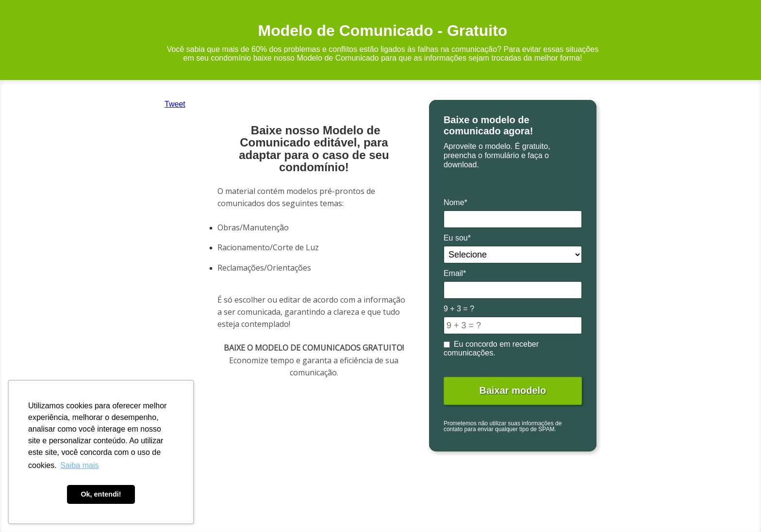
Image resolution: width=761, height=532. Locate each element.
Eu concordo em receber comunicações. (491, 348)
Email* (455, 273)
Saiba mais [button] (79, 465)
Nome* (455, 202)
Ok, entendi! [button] (101, 494)
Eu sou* (457, 238)
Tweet (175, 104)
